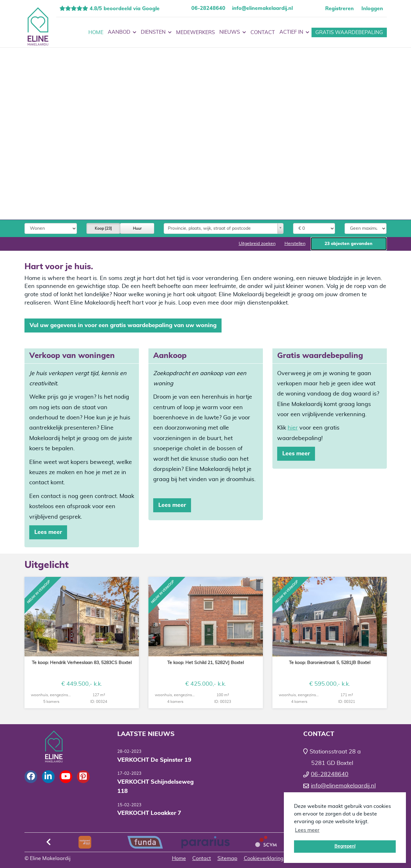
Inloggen (372, 9)
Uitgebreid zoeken (257, 244)
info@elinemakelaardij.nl (262, 8)
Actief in (294, 32)
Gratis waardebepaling (349, 32)
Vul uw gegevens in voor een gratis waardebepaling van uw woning (123, 325)
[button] (349, 244)
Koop (103, 228)
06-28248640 (208, 8)
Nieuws (233, 32)
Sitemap (227, 858)
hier (293, 428)
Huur (137, 228)
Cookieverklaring (264, 858)
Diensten (156, 32)
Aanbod (122, 32)
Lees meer (48, 532)
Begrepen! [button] (345, 846)
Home (96, 32)
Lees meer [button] (307, 830)
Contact (263, 32)
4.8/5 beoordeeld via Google (124, 9)
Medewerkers (195, 32)
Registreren (339, 9)
